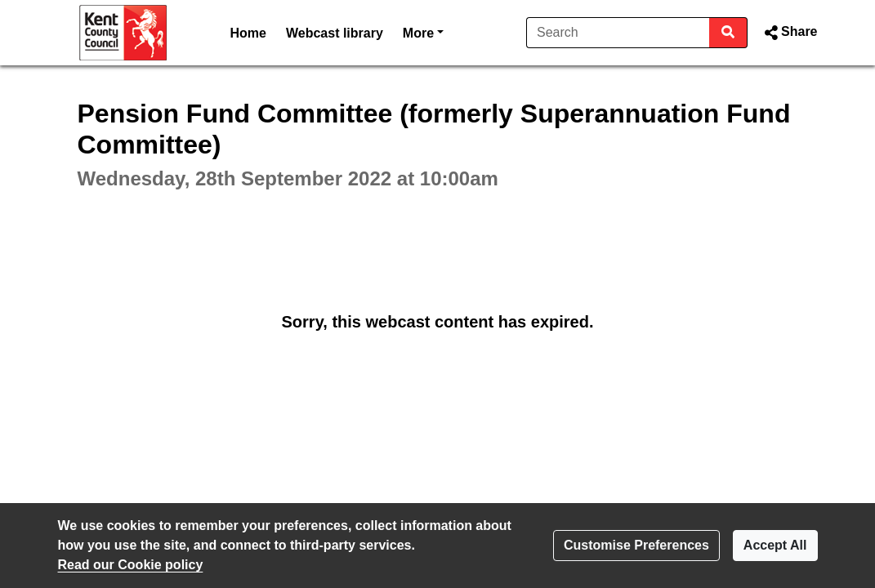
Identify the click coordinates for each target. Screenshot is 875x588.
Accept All (775, 545)
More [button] (423, 31)
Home (248, 33)
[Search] (618, 33)
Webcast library (335, 33)
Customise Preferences (636, 545)
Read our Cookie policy (131, 565)
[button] (789, 33)
